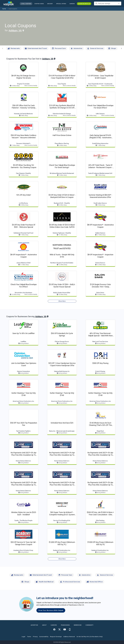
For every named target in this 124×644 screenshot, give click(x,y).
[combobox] (108, 3)
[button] (61, 4)
